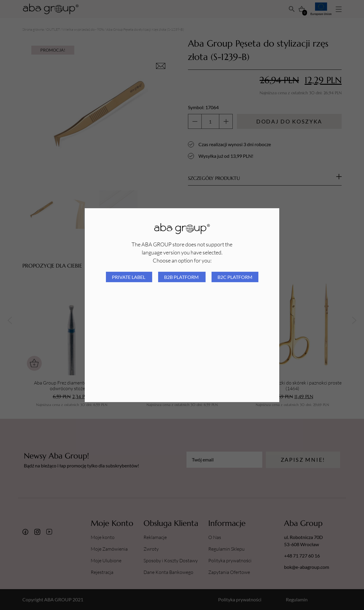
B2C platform (235, 277)
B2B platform (182, 277)
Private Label (129, 277)
